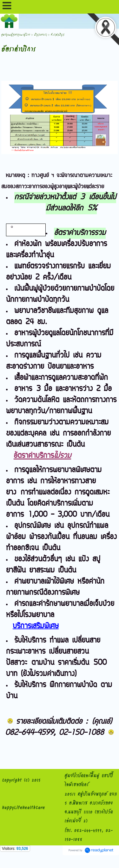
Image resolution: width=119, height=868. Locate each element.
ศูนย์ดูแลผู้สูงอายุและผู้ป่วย (16, 35)
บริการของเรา (40, 35)
